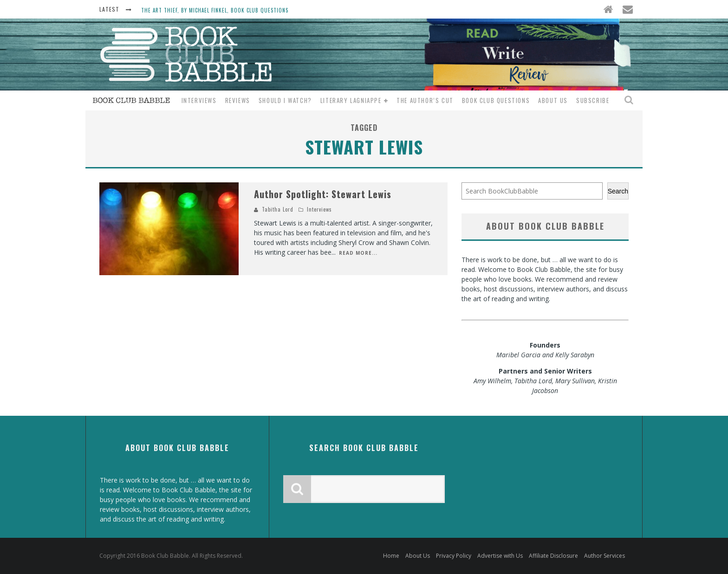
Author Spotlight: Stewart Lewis (323, 194)
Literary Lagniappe (351, 100)
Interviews (199, 100)
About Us (553, 100)
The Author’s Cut (425, 100)
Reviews (238, 100)
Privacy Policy (454, 556)
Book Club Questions (496, 100)
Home (391, 556)
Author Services (604, 556)
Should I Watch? (285, 100)
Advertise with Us (500, 556)
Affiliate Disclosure (553, 556)
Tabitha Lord (278, 209)
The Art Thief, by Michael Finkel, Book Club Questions (215, 10)
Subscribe (593, 100)
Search (618, 191)
